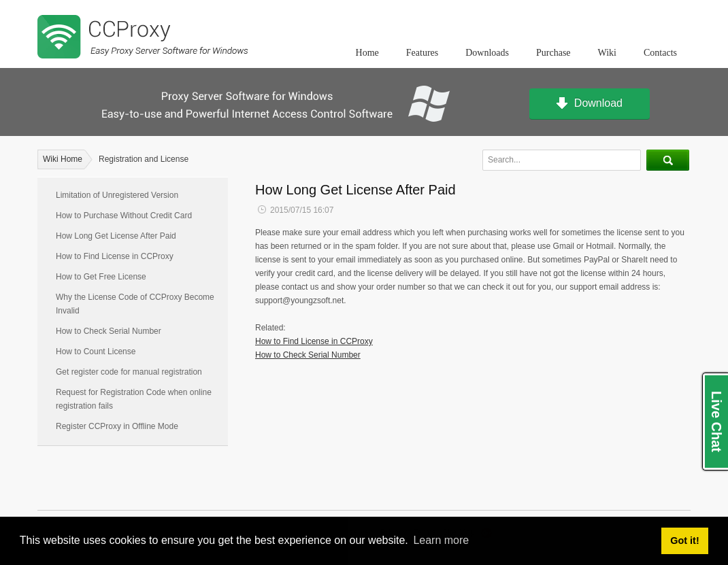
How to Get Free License (101, 277)
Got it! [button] (684, 541)
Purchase (553, 53)
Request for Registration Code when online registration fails (134, 399)
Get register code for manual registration (129, 372)
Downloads (487, 53)
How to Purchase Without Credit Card (124, 216)
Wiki (607, 53)
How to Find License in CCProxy (115, 256)
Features (422, 53)
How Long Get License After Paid (116, 236)
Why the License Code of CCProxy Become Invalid (135, 304)
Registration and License (144, 159)
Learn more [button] (441, 540)
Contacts (660, 53)
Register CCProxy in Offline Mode (117, 426)
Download (590, 104)
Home (367, 53)
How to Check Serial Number (109, 331)
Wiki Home (63, 159)
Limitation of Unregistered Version (117, 195)
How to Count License (96, 352)
